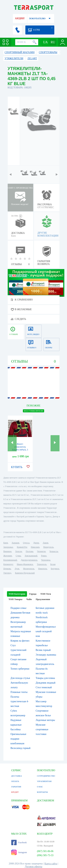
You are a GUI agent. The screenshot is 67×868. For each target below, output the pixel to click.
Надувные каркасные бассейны (16, 725)
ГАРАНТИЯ (16, 787)
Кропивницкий (10, 560)
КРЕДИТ (15, 792)
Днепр (36, 543)
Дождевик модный (46, 683)
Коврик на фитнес (20, 641)
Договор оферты (34, 866)
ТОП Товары (15, 599)
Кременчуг (8, 564)
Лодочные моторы (45, 720)
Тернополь (42, 564)
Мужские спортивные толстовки (42, 729)
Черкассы (54, 551)
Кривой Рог (22, 547)
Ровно (44, 556)
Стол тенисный (44, 687)
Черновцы (46, 560)
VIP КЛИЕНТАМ (44, 781)
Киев (6, 543)
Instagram (19, 852)
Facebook (19, 842)
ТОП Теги (46, 594)
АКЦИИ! (20, 18)
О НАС (40, 787)
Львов (45, 543)
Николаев (35, 547)
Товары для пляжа (45, 678)
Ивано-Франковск (25, 564)
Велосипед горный (21, 748)
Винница (7, 551)
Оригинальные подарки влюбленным (18, 739)
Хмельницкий (31, 556)
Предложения (43, 599)
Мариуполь (48, 547)
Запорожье (8, 547)
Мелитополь (29, 569)
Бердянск (55, 569)
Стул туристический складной (18, 650)
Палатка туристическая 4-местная (20, 701)
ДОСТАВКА (17, 776)
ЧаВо (29, 599)
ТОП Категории (17, 594)
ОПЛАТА (15, 781)
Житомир (8, 556)
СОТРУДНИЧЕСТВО (46, 776)
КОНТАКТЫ (42, 792)
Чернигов (41, 551)
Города (33, 594)
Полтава (29, 551)
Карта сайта (51, 864)
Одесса (26, 543)
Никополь (43, 569)
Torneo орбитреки (20, 669)
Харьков (15, 543)
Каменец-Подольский (25, 573)
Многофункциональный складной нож (46, 631)
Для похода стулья (20, 678)
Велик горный (43, 650)
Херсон (19, 551)
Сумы (18, 556)
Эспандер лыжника (46, 655)
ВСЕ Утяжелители (33, 411)
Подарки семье (18, 608)
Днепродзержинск (29, 560)
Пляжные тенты (19, 692)
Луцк (17, 569)
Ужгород (7, 573)
